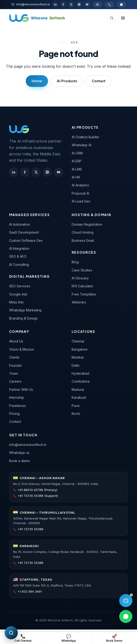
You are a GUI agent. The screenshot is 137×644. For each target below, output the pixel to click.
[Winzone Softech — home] (19, 129)
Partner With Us (21, 390)
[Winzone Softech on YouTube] (59, 172)
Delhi (76, 365)
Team (13, 373)
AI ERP (77, 161)
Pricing (14, 414)
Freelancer (18, 406)
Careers (15, 381)
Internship (17, 397)
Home (37, 81)
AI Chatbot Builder (85, 137)
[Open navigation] (123, 18)
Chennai (78, 341)
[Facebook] (63, 4)
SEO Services (20, 286)
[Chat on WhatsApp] (121, 5)
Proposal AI (80, 193)
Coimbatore (81, 381)
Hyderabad (80, 373)
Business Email (83, 240)
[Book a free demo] (114, 638)
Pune (76, 406)
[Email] (31, 4)
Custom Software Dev (26, 240)
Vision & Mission (22, 349)
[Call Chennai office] (109, 5)
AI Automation (20, 224)
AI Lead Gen (81, 201)
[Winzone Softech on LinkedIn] (14, 172)
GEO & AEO (18, 256)
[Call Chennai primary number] (23, 638)
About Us (16, 341)
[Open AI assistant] (126, 601)
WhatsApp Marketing (25, 310)
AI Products (67, 81)
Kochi (76, 414)
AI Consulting (19, 265)
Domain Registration (87, 224)
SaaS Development (24, 232)
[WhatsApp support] (68, 638)
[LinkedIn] (55, 4)
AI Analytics (80, 185)
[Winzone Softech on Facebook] (25, 172)
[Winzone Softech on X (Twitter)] (36, 172)
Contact (99, 81)
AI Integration (19, 248)
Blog (75, 262)
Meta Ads (16, 302)
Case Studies (82, 270)
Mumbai (78, 357)
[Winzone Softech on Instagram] (47, 172)
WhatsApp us (19, 453)
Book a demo (20, 461)
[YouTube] (87, 4)
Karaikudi (79, 397)
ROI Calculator (83, 286)
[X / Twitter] (71, 4)
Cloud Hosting (83, 232)
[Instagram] (79, 4)
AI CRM (77, 153)
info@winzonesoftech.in (28, 445)
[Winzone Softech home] (37, 18)
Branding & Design (23, 318)
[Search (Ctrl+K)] (112, 18)
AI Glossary (80, 278)
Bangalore (80, 349)
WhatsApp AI (81, 145)
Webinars (79, 302)
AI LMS (77, 169)
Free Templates (84, 294)
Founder (16, 365)
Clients (14, 357)
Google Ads (18, 294)
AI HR (76, 177)
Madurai (78, 390)
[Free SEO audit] (11, 633)
